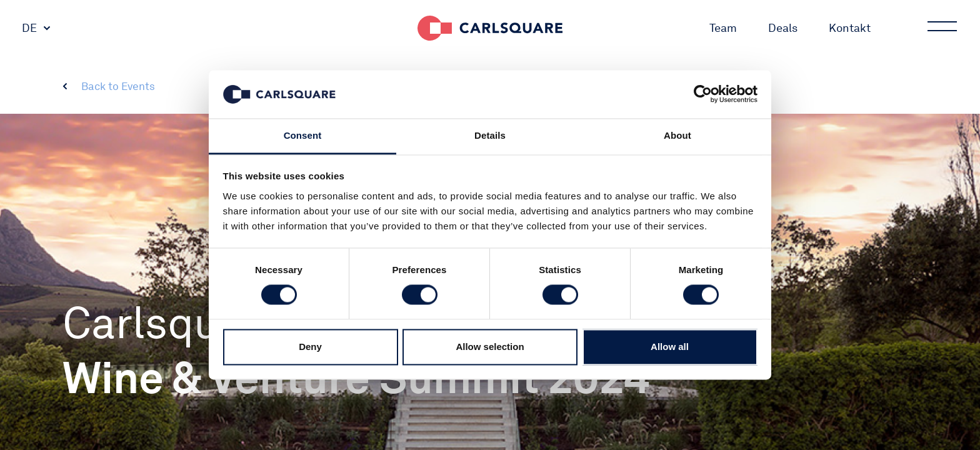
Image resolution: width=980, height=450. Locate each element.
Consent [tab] (303, 135)
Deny (310, 347)
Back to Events (118, 86)
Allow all (670, 347)
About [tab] (677, 135)
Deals (783, 28)
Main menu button (941, 28)
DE (29, 28)
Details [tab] (490, 135)
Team (723, 28)
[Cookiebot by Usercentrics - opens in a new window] (703, 94)
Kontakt (850, 28)
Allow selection (490, 347)
